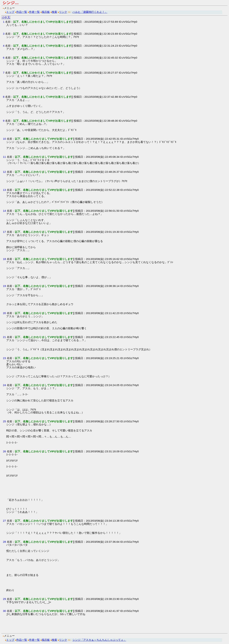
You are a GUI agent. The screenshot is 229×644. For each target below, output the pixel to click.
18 (4, 259)
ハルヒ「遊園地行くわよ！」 (90, 12)
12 (4, 172)
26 (4, 451)
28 (4, 542)
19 (4, 286)
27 (4, 521)
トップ (10, 12)
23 (4, 358)
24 (4, 385)
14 (4, 211)
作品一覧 (22, 12)
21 (4, 337)
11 (4, 157)
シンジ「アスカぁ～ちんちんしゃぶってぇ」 (99, 640)
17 (4, 232)
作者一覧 (34, 12)
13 (4, 190)
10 (4, 139)
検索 (54, 12)
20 (4, 313)
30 (4, 611)
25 (4, 421)
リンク (63, 12)
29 (4, 599)
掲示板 (46, 12)
